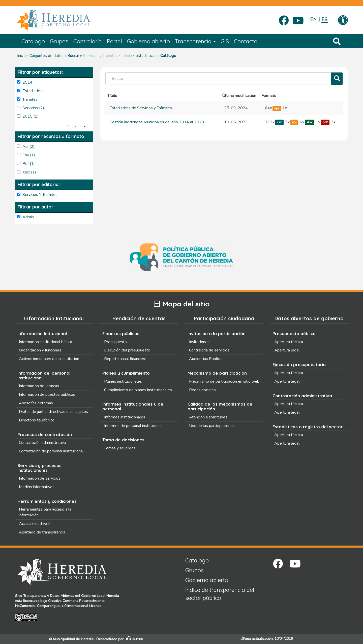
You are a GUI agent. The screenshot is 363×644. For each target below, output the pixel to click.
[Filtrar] (337, 79)
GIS (225, 41)
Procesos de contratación (45, 434)
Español (325, 20)
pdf (325, 122)
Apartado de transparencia (42, 532)
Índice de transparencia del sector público (220, 594)
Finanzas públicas (121, 333)
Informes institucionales (125, 417)
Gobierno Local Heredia (100, 596)
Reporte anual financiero (125, 359)
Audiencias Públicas (206, 359)
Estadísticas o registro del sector (308, 427)
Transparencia (195, 41)
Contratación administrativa (42, 443)
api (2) (28, 147)
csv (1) (29, 155)
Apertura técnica (289, 342)
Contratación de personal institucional (51, 451)
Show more (77, 126)
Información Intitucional (42, 333)
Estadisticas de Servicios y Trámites (141, 108)
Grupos (59, 41)
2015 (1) (31, 116)
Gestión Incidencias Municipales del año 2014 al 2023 (157, 122)
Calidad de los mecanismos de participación (220, 406)
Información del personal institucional (44, 375)
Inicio (21, 56)
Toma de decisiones (123, 440)
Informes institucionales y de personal (133, 406)
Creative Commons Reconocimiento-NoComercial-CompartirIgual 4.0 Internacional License (61, 603)
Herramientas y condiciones (47, 501)
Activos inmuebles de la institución (49, 359)
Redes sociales (202, 390)
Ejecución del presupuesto (127, 350)
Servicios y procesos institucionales (39, 468)
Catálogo (33, 41)
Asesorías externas (36, 403)
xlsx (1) (29, 172)
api (277, 108)
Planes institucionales (123, 381)
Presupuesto (115, 342)
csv (279, 122)
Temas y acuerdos (120, 448)
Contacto (246, 41)
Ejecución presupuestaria (299, 364)
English (313, 20)
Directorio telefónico (37, 420)
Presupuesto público (294, 333)
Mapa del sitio (182, 304)
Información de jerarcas (39, 386)
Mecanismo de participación (217, 373)
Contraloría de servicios (209, 350)
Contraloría (88, 41)
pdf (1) (29, 164)
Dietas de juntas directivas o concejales (53, 412)
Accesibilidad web (35, 524)
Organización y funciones (40, 350)
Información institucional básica (46, 342)
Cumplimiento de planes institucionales (138, 390)
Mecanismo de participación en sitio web (224, 381)
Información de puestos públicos (47, 395)
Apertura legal (287, 350)
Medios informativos (37, 487)
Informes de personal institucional (133, 426)
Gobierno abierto (148, 41)
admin (127, 56)
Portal (114, 41)
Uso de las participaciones (212, 426)
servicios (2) (33, 108)
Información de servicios (40, 478)
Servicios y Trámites (100, 56)
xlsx (309, 122)
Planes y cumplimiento (126, 373)
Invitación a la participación (217, 333)
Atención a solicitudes (208, 417)
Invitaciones (199, 342)
